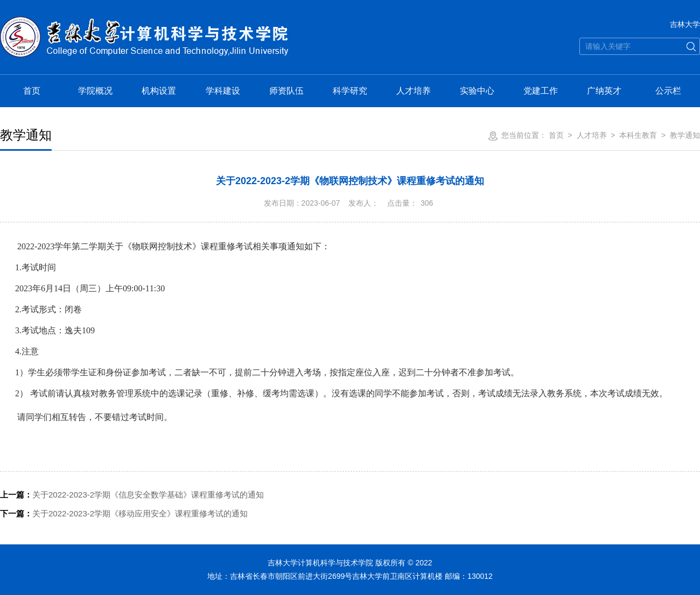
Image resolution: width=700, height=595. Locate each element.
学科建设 (223, 91)
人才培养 (414, 91)
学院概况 (95, 91)
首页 (32, 91)
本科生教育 (638, 135)
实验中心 (477, 91)
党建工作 (541, 91)
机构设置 (159, 91)
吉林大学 (685, 24)
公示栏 (668, 91)
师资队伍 (286, 91)
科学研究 (350, 91)
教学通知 (685, 135)
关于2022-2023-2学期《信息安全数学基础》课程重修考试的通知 (132, 495)
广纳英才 (604, 91)
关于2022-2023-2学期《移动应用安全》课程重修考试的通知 (124, 513)
